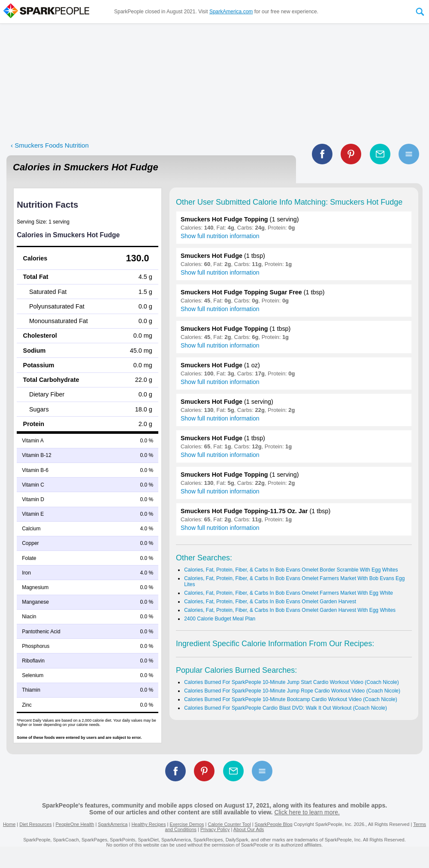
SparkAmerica (113, 824)
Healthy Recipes (148, 824)
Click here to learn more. (307, 812)
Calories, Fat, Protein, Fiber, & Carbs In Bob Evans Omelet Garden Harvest (270, 602)
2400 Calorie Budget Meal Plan (220, 619)
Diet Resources (35, 824)
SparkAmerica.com (231, 12)
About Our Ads (249, 829)
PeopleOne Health (75, 824)
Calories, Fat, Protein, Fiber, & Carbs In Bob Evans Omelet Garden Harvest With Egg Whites (290, 610)
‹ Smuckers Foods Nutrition (50, 145)
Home (9, 824)
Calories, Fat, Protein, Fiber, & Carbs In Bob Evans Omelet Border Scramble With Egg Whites (291, 570)
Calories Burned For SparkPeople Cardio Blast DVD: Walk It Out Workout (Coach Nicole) (285, 708)
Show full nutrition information (220, 236)
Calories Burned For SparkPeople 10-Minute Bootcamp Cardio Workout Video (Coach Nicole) (290, 699)
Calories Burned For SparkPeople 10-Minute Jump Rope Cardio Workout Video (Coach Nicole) (292, 691)
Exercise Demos (187, 824)
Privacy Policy (215, 829)
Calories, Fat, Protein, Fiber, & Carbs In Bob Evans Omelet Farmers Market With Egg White (289, 593)
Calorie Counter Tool (230, 824)
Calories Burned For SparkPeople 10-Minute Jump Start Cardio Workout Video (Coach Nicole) (291, 682)
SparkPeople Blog (274, 824)
